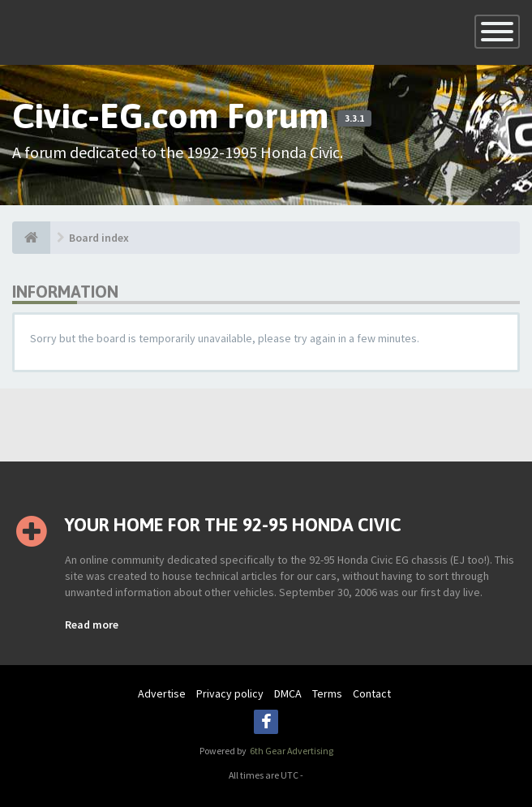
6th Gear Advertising (291, 751)
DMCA (288, 693)
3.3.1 (354, 118)
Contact (372, 693)
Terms (327, 693)
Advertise (162, 693)
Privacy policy (230, 693)
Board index (99, 238)
